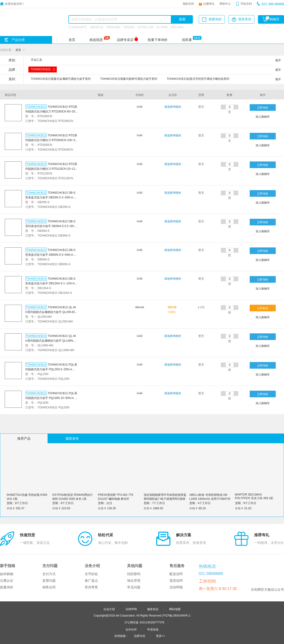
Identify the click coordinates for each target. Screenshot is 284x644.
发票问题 (49, 581)
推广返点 (91, 581)
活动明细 (176, 587)
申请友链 (153, 629)
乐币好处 (91, 574)
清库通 (187, 40)
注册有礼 (209, 4)
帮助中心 (225, 4)
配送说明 (176, 574)
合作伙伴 (131, 629)
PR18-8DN (113, 27)
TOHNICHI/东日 (36, 107)
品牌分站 (140, 636)
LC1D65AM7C (78, 27)
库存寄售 (91, 587)
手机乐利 (246, 4)
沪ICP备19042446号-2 (176, 615)
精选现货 (96, 40)
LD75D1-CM (145, 27)
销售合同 (49, 587)
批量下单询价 (158, 40)
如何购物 (7, 574)
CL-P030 (162, 27)
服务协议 (153, 609)
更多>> (160, 636)
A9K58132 (97, 27)
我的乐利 (188, 4)
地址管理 (134, 581)
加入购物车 (263, 116)
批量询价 (7, 587)
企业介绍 (109, 609)
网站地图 (175, 609)
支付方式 (49, 574)
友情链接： (121, 636)
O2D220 (129, 27)
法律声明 (131, 609)
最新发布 (72, 438)
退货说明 (176, 581)
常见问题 (134, 587)
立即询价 (263, 107)
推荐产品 (24, 438)
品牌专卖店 (125, 40)
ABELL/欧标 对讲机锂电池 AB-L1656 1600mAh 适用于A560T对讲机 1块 (210, 499)
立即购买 (263, 308)
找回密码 (134, 574)
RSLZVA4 (177, 27)
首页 (72, 40)
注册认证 (7, 581)
